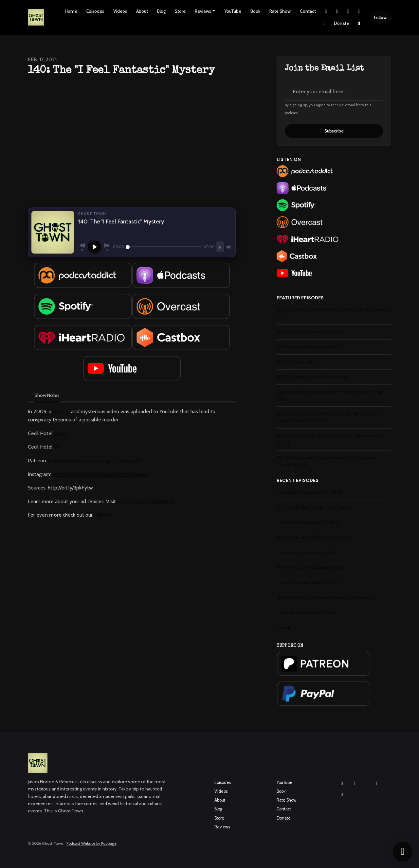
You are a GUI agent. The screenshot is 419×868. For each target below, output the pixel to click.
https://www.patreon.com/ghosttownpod (94, 461)
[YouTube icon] (366, 784)
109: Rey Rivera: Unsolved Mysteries (313, 377)
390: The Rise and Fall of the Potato (313, 537)
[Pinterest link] (324, 23)
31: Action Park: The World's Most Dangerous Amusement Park (334, 313)
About (142, 11)
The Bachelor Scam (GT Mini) (306, 612)
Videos (120, 11)
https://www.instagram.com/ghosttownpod (100, 474)
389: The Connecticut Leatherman (311, 567)
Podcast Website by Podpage (91, 843)
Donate (341, 23)
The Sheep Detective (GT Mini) (308, 522)
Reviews (203, 11)
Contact (308, 11)
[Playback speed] (220, 247)
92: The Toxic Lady (295, 362)
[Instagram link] (337, 11)
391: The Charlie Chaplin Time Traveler (315, 507)
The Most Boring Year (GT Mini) (308, 582)
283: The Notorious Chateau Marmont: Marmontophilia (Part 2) (332, 439)
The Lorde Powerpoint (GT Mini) (309, 492)
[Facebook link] (348, 11)
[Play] (95, 247)
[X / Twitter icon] (377, 784)
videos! (102, 515)
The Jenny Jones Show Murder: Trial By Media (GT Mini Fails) (330, 395)
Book (255, 11)
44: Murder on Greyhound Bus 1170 (311, 347)
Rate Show (280, 11)
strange (61, 411)
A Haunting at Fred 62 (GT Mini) (307, 552)
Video (61, 433)
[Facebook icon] (354, 784)
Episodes (95, 11)
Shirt (59, 447)
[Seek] (164, 247)
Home (71, 11)
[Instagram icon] (342, 784)
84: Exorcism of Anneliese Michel (310, 332)
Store (180, 11)
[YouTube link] (359, 11)
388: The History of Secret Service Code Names (325, 597)
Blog (161, 11)
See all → (286, 628)
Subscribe (334, 131)
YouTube (233, 11)
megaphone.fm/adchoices (146, 501)
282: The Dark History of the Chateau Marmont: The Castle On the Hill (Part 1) (328, 417)
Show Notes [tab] (47, 395)
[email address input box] (334, 91)
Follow (380, 17)
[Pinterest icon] (342, 795)
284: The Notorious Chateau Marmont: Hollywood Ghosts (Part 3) (327, 461)
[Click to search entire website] (359, 23)
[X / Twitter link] (326, 11)
